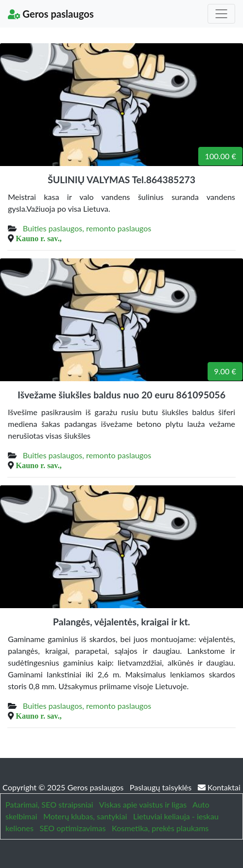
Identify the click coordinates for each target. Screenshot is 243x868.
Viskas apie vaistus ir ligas (143, 804)
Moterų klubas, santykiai (85, 816)
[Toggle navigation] (221, 14)
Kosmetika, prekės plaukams (160, 828)
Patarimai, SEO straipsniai (49, 804)
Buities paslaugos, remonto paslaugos (87, 228)
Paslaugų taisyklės (161, 787)
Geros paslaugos (51, 14)
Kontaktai (219, 787)
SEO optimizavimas (73, 828)
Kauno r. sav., (39, 238)
